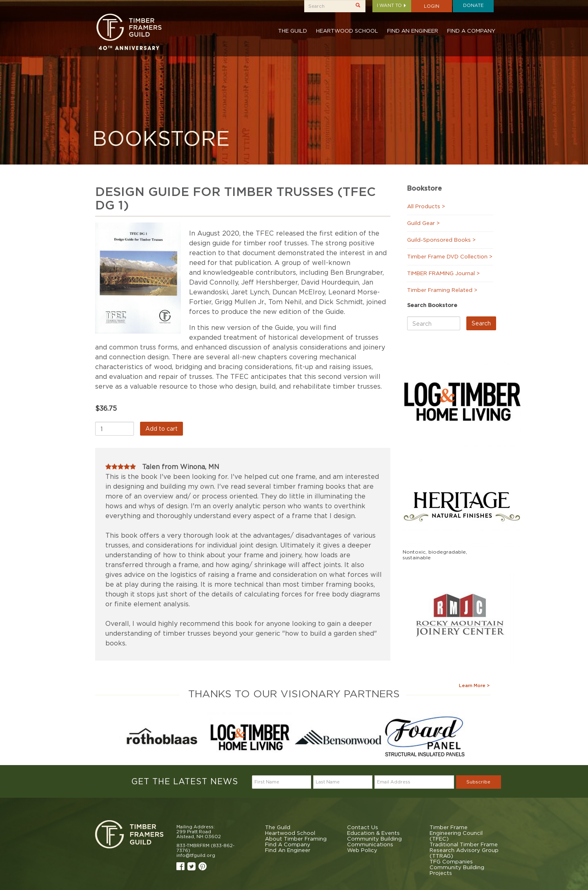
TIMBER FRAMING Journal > (443, 273)
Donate (473, 5)
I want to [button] (392, 5)
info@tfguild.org (196, 855)
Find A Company (471, 31)
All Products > (426, 206)
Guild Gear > (423, 223)
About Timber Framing (296, 839)
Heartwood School (347, 31)
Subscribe (478, 782)
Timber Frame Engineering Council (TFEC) (456, 833)
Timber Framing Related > (442, 290)
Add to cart (161, 428)
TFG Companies (451, 861)
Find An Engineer (413, 31)
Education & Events (373, 833)
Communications (370, 844)
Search (481, 323)
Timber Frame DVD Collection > (450, 256)
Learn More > (474, 685)
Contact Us (363, 827)
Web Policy (362, 850)
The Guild (293, 31)
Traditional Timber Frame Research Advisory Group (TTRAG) (464, 850)
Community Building (374, 839)
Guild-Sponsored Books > (441, 240)
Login (432, 6)
